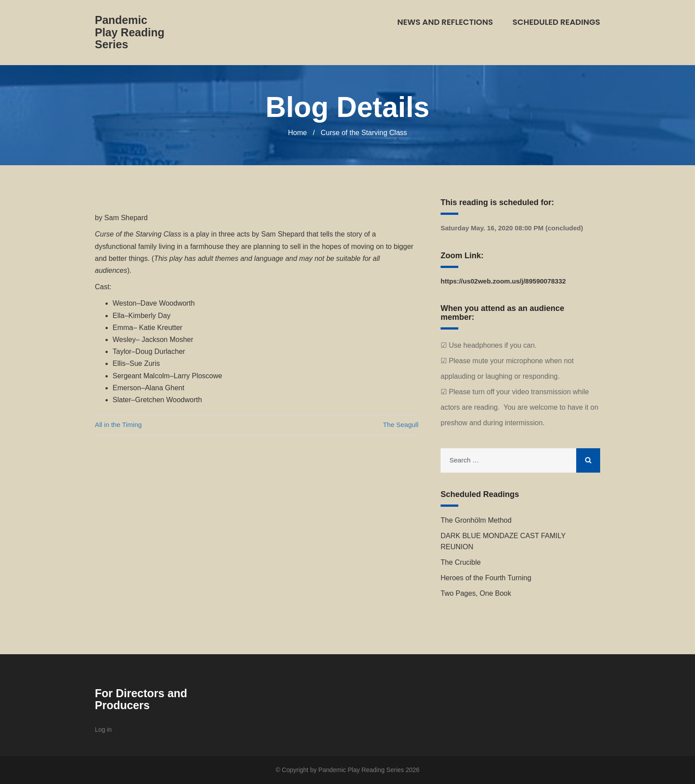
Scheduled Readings (556, 22)
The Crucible (461, 562)
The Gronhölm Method (476, 520)
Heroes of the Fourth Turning (486, 578)
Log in (103, 730)
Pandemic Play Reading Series (130, 32)
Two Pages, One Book (476, 593)
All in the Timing (118, 425)
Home (298, 133)
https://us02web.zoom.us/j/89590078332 (503, 281)
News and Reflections (445, 22)
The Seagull (401, 425)
